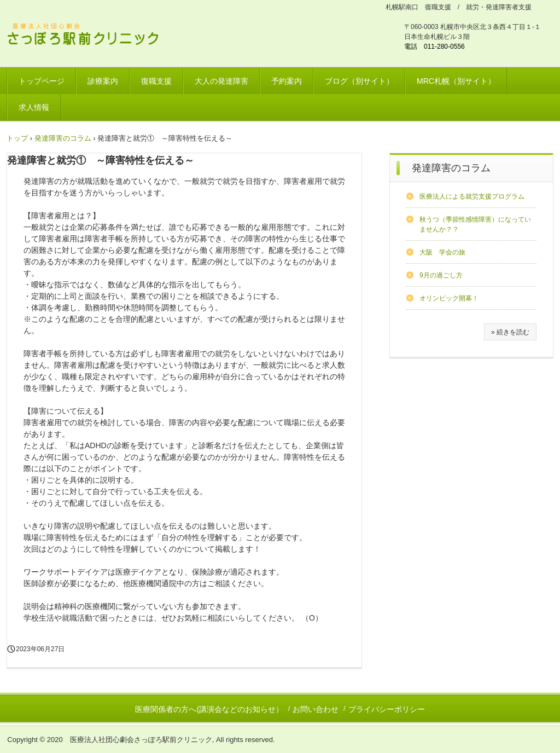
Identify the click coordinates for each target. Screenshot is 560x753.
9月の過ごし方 (441, 275)
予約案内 (287, 81)
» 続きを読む (510, 332)
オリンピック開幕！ (449, 298)
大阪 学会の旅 (442, 252)
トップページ (42, 81)
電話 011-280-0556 (434, 47)
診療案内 (103, 81)
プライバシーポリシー (387, 709)
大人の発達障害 (221, 81)
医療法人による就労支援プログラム (472, 196)
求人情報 (34, 107)
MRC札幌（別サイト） (456, 81)
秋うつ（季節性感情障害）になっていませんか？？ (475, 224)
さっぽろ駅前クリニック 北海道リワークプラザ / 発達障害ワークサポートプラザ (90, 36)
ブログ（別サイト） (359, 81)
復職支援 (156, 81)
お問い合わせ (316, 709)
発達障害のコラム (451, 168)
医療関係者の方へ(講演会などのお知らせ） (209, 709)
